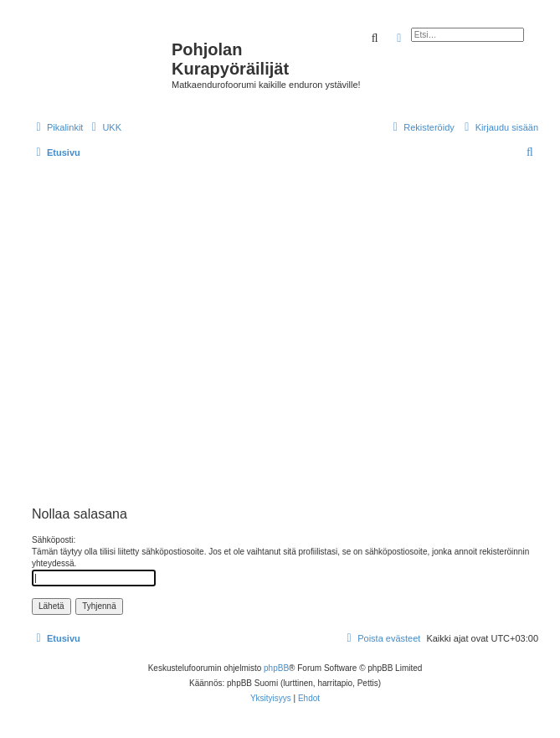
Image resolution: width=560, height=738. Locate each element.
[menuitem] (104, 127)
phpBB (276, 668)
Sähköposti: (54, 540)
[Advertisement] (157, 332)
